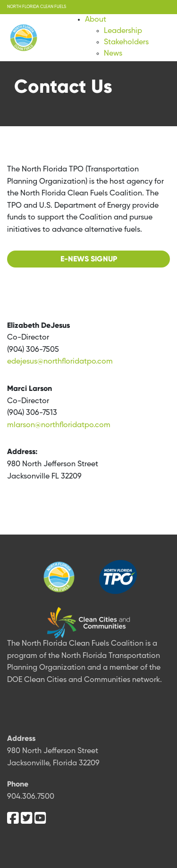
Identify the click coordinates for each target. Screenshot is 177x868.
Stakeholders (126, 42)
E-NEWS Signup (89, 259)
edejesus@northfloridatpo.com (60, 362)
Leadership (123, 31)
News (113, 54)
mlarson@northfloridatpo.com (59, 425)
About (96, 20)
